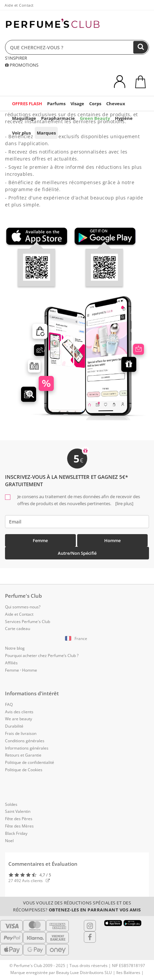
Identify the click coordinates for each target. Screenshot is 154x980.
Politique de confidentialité (30, 762)
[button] (77, 639)
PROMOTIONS (22, 65)
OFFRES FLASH (27, 104)
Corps (95, 104)
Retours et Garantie (23, 755)
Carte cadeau (18, 629)
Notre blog (15, 648)
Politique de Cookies (24, 770)
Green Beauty (95, 118)
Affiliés (11, 663)
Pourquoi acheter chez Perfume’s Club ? (42, 655)
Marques (46, 133)
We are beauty (19, 719)
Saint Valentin (18, 811)
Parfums (56, 104)
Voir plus (21, 133)
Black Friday (16, 833)
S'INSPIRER (16, 58)
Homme (112, 540)
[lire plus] (124, 503)
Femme (40, 540)
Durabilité (14, 726)
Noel (9, 841)
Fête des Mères (19, 826)
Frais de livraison (21, 733)
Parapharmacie (58, 118)
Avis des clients (19, 712)
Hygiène (124, 118)
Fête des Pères (19, 819)
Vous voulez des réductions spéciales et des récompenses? (77, 906)
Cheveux (116, 104)
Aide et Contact (19, 5)
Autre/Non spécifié (77, 553)
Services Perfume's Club (28, 622)
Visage (77, 104)
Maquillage (24, 118)
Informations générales (27, 748)
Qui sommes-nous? (23, 607)
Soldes (11, 804)
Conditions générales (25, 741)
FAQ (9, 704)
